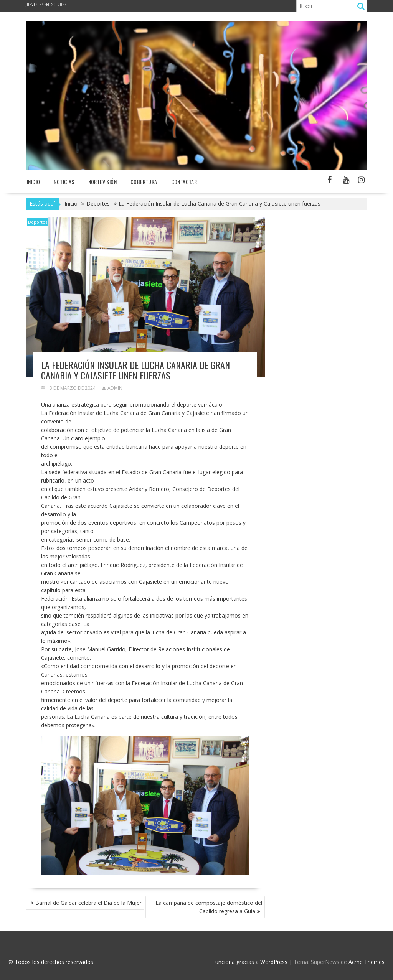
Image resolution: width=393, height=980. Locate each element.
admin (112, 388)
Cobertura (144, 182)
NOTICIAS (64, 182)
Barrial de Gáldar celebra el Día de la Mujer (88, 903)
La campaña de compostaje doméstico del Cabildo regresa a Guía (209, 907)
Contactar (184, 182)
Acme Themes (367, 962)
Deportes (38, 222)
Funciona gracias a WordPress (250, 962)
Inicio (33, 182)
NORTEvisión (102, 182)
